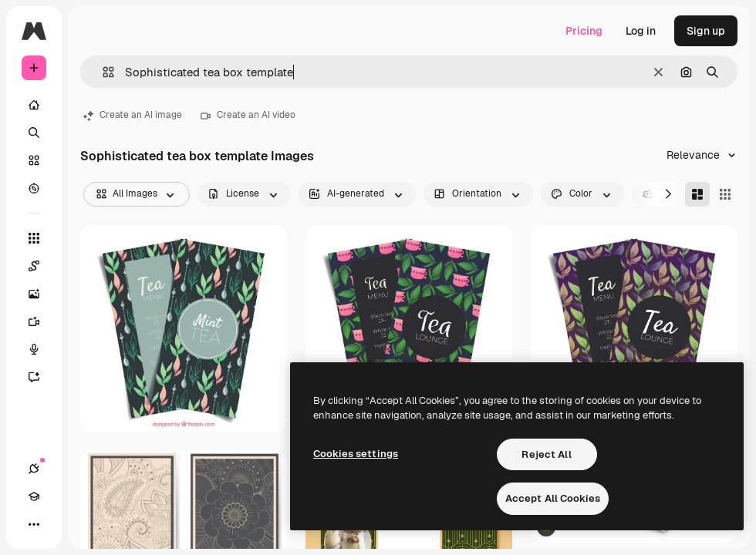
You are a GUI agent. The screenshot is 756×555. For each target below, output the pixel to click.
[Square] (725, 194)
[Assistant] (42, 377)
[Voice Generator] (42, 349)
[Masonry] (697, 194)
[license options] (244, 194)
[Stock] (34, 160)
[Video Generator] (42, 321)
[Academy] (34, 496)
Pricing (584, 31)
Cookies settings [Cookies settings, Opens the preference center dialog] (356, 454)
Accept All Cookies (553, 498)
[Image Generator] (42, 294)
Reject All (546, 454)
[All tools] (34, 238)
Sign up (706, 31)
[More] (34, 524)
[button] (102, 72)
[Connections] (34, 469)
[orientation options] (478, 194)
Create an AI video (248, 115)
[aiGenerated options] (357, 194)
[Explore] (34, 188)
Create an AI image (133, 115)
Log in (641, 31)
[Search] (34, 133)
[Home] (34, 105)
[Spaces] (42, 266)
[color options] (582, 194)
